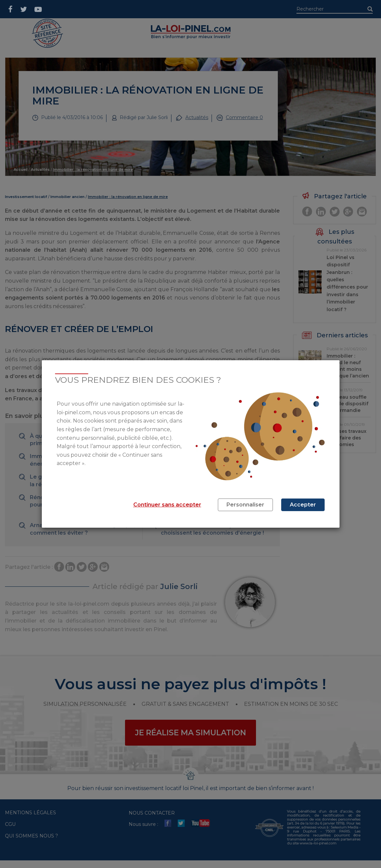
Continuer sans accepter (167, 505)
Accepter (303, 505)
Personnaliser (245, 505)
